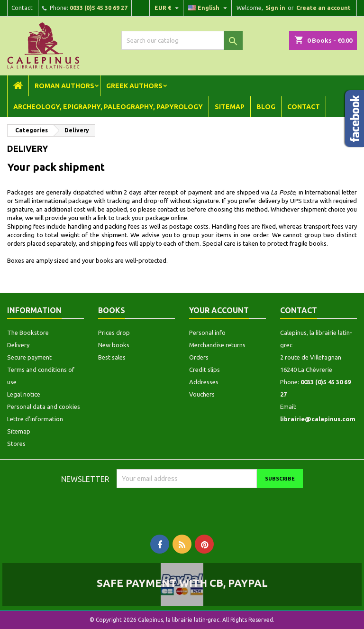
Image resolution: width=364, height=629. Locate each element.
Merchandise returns (217, 345)
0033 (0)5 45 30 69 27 (99, 8)
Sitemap (230, 107)
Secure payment (29, 357)
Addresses (204, 382)
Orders (199, 357)
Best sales (112, 357)
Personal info (207, 333)
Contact (22, 8)
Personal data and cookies (44, 407)
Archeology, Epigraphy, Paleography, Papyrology (108, 107)
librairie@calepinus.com (318, 419)
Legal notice (24, 394)
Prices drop (114, 333)
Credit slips (205, 370)
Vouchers (202, 394)
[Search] (182, 40)
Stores (16, 444)
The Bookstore (28, 333)
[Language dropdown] (209, 8)
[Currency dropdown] (168, 8)
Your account (219, 310)
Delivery (18, 345)
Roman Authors (64, 86)
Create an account (323, 8)
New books (114, 345)
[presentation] (196, 507)
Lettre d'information (35, 419)
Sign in (275, 8)
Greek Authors (134, 86)
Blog (266, 107)
